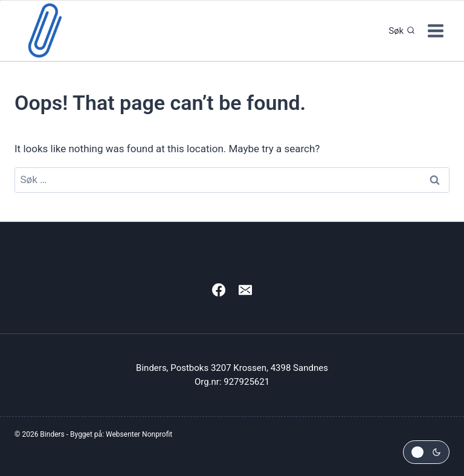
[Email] (245, 290)
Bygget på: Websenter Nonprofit (121, 434)
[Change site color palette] (426, 452)
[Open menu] (435, 31)
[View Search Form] (399, 31)
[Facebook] (219, 290)
